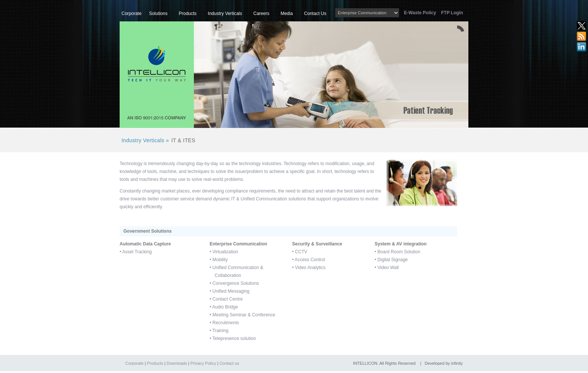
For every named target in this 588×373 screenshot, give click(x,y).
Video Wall (388, 268)
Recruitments (226, 323)
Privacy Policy (203, 363)
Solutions (158, 14)
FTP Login (452, 13)
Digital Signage (393, 260)
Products (188, 14)
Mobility (220, 260)
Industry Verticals (225, 14)
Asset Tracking (137, 252)
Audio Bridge (225, 307)
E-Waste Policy (422, 13)
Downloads (177, 363)
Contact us (229, 363)
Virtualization (225, 252)
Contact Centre (228, 299)
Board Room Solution (399, 252)
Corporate (131, 14)
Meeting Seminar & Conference (244, 315)
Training (220, 331)
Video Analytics (310, 268)
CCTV (301, 252)
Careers (261, 14)
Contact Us (315, 14)
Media (287, 14)
